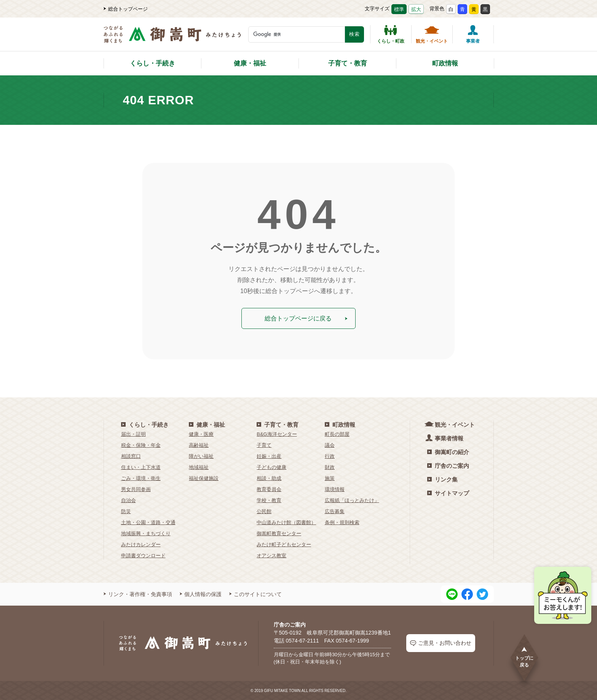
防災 (126, 511)
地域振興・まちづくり (146, 533)
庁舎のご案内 (448, 465)
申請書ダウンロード (143, 555)
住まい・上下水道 (141, 467)
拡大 (416, 9)
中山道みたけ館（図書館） (286, 522)
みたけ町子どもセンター (284, 544)
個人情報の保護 (201, 594)
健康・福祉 (250, 63)
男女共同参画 (136, 489)
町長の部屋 (337, 434)
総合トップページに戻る (306, 318)
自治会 (128, 500)
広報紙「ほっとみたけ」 (352, 500)
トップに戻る (524, 657)
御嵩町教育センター (279, 533)
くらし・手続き (152, 63)
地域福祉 (199, 467)
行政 (330, 456)
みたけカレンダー (141, 544)
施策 (330, 478)
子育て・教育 (348, 63)
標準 (399, 9)
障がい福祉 (201, 456)
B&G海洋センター (277, 434)
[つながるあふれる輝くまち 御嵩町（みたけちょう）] (172, 38)
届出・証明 (133, 434)
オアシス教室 (271, 555)
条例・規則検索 (342, 522)
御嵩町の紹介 (448, 452)
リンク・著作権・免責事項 (138, 594)
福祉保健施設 (204, 478)
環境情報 (335, 489)
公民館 (264, 511)
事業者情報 (445, 438)
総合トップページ (126, 9)
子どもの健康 (271, 467)
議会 (330, 445)
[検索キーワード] (297, 34)
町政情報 (445, 63)
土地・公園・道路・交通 (148, 522)
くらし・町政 (391, 34)
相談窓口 (131, 456)
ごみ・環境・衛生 (141, 478)
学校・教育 (269, 500)
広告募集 (335, 511)
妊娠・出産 (269, 456)
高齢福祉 (199, 445)
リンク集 (442, 479)
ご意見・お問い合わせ (441, 643)
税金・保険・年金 (141, 445)
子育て (264, 445)
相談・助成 (269, 478)
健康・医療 (201, 434)
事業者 (473, 34)
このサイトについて (255, 594)
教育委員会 (269, 489)
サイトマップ (448, 493)
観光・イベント (432, 34)
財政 (330, 467)
